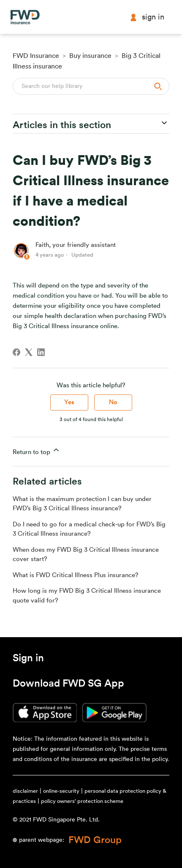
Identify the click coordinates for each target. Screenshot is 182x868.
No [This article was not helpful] (113, 402)
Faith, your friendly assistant (76, 245)
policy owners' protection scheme (82, 801)
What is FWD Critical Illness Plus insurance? (76, 575)
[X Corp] (29, 352)
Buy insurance (90, 56)
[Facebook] (16, 352)
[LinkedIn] (41, 352)
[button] (28, 660)
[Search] (91, 86)
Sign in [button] (147, 17)
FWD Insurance (36, 56)
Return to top (37, 450)
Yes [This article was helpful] (69, 402)
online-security (61, 791)
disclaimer (25, 791)
